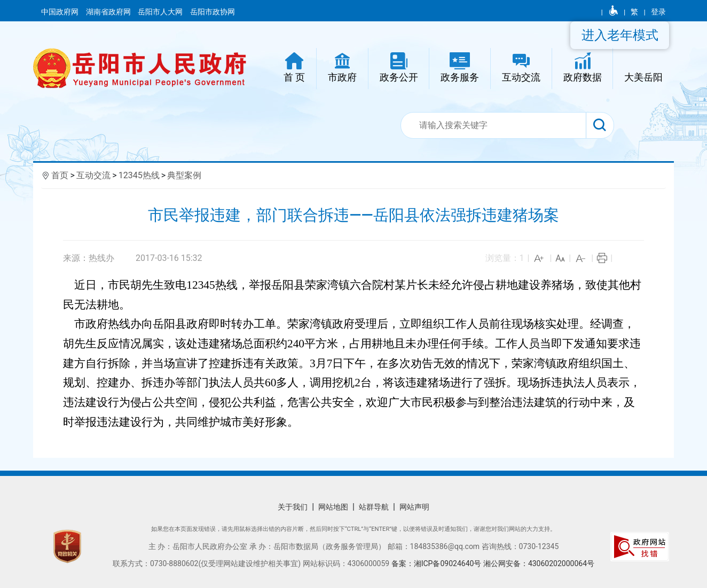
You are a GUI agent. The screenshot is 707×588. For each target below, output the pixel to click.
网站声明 (414, 507)
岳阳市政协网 (213, 12)
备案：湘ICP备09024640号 (437, 563)
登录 (658, 12)
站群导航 (374, 507)
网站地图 (333, 507)
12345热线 (139, 175)
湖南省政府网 (109, 12)
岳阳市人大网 (161, 12)
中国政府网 (61, 12)
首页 (60, 175)
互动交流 (93, 175)
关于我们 (293, 507)
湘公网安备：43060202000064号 (539, 563)
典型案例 (184, 175)
